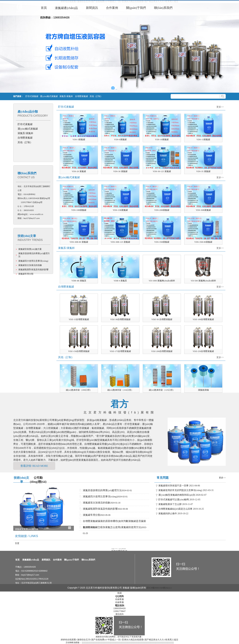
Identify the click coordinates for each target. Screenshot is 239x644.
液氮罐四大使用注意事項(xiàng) (33, 261)
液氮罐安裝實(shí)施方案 (30, 249)
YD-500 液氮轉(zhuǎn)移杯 (203, 281)
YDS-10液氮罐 (162, 139)
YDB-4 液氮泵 (120, 281)
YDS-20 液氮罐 (79, 171)
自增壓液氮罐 (81, 96)
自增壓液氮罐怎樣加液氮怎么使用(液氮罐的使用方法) (112, 527)
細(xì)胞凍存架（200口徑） (79, 390)
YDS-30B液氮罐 (203, 210)
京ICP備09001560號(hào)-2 (159, 588)
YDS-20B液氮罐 (162, 210)
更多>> (220, 107)
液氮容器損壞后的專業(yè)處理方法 (102, 490)
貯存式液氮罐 (32, 96)
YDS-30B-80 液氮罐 (79, 242)
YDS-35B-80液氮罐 (203, 242)
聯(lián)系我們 (27, 173)
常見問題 (163, 478)
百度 (17, 543)
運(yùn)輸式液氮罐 (49, 96)
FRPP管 (117, 549)
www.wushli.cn (36, 214)
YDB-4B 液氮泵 (79, 281)
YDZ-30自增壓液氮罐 (120, 319)
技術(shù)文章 (27, 236)
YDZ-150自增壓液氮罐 (79, 351)
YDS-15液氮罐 (203, 139)
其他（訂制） (96, 96)
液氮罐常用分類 (26, 274)
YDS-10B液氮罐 (79, 210)
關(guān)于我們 (72, 560)
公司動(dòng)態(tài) (38, 479)
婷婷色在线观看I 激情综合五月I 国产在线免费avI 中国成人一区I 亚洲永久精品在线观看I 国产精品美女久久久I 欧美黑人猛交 (119, 640)
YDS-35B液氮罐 (162, 242)
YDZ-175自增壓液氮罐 (120, 351)
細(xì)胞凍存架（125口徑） (162, 390)
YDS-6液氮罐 (120, 139)
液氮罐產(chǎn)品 (31, 560)
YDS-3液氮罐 (79, 139)
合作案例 (57, 560)
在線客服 (119, 599)
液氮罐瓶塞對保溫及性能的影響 (33, 270)
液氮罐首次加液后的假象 (30, 265)
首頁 (17, 560)
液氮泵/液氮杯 (66, 96)
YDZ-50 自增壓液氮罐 (162, 319)
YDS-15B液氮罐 (120, 210)
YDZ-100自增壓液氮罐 (203, 319)
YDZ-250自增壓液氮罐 (203, 351)
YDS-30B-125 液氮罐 (120, 242)
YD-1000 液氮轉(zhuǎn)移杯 (162, 281)
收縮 (119, 593)
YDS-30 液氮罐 (120, 171)
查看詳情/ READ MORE (34, 466)
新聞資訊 (46, 560)
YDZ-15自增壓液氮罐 (79, 319)
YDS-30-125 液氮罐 (162, 171)
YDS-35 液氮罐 (203, 171)
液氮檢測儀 (203, 390)
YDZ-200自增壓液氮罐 (162, 351)
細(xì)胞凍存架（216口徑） (120, 390)
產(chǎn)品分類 (28, 112)
